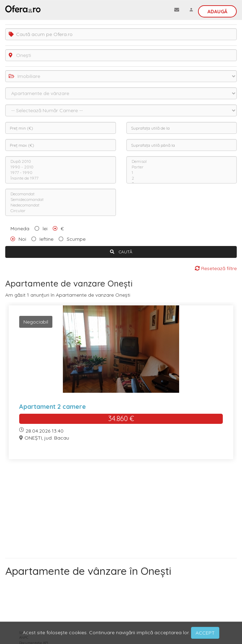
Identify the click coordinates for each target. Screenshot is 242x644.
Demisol (182, 161)
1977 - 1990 (61, 173)
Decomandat (61, 194)
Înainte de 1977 (61, 178)
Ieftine (46, 239)
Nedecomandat (61, 205)
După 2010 (61, 161)
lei (45, 229)
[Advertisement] (121, 511)
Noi (22, 239)
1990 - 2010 (61, 167)
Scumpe (76, 239)
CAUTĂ (121, 252)
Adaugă (217, 12)
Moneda (20, 229)
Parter (182, 167)
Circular (61, 211)
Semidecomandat (61, 200)
